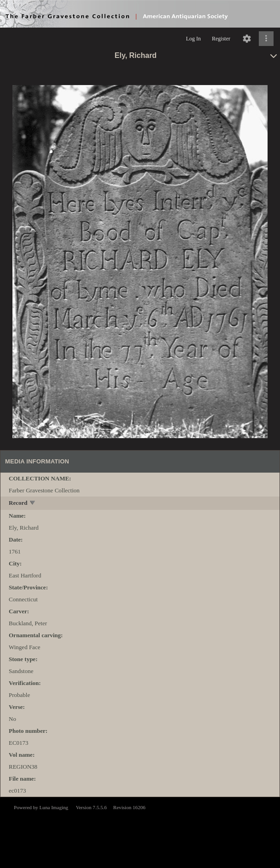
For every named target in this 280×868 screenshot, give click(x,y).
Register (221, 39)
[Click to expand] (266, 39)
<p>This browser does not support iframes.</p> (140, 832)
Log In (193, 39)
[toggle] (33, 504)
